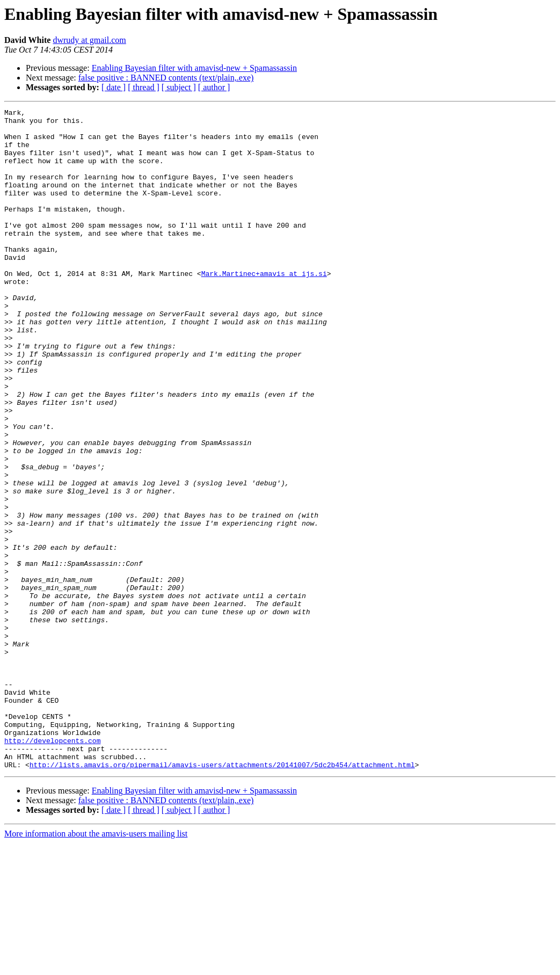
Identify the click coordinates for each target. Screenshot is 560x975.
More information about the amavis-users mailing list (96, 966)
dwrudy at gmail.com (89, 40)
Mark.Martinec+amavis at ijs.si (264, 307)
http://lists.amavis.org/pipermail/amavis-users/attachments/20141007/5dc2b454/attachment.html (222, 897)
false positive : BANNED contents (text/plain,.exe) (166, 78)
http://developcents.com (52, 868)
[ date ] (114, 87)
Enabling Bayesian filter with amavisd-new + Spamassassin (194, 68)
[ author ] (214, 87)
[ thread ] (144, 87)
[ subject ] (179, 87)
